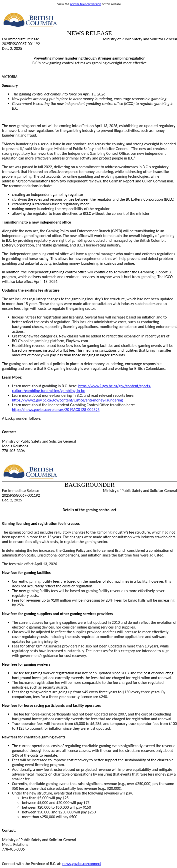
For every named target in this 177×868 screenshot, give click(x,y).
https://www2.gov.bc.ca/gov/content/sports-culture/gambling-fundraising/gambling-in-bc (82, 388)
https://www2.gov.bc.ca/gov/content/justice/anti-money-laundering (67, 400)
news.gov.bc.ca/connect (82, 864)
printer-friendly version (86, 4)
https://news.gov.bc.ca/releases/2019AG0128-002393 (56, 410)
